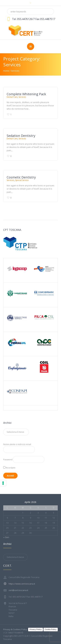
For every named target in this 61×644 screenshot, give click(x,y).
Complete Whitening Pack (26, 94)
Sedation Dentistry (21, 136)
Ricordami (9, 468)
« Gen (6, 537)
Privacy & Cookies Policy (15, 629)
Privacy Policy (36, 629)
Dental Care (12, 97)
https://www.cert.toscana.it (22, 584)
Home (6, 71)
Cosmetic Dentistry (21, 177)
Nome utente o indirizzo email (17, 444)
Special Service (22, 180)
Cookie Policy (51, 629)
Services (22, 97)
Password (8, 460)
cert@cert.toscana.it (18, 590)
